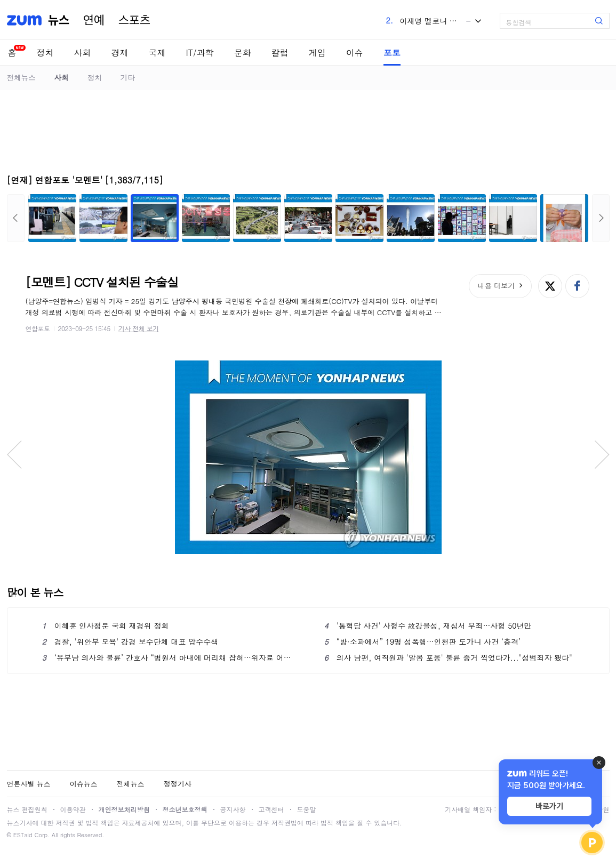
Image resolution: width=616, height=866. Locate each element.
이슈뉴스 (84, 784)
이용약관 (73, 809)
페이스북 (577, 286)
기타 (128, 77)
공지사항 (233, 809)
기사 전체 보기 (139, 328)
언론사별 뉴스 (29, 784)
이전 (16, 218)
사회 (83, 53)
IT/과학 (200, 53)
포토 (392, 53)
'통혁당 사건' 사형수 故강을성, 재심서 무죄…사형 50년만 (428, 626)
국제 (157, 53)
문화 (243, 53)
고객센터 (271, 809)
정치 (45, 53)
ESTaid (23, 835)
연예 (94, 20)
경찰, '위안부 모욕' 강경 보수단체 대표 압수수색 (130, 642)
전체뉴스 (21, 77)
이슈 (355, 53)
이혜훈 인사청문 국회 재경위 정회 (106, 626)
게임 (317, 53)
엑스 (550, 286)
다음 (601, 218)
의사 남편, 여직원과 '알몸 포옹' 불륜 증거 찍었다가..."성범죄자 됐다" (448, 657)
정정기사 (178, 784)
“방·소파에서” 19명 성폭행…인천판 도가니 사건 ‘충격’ (423, 642)
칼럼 (280, 53)
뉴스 (59, 20)
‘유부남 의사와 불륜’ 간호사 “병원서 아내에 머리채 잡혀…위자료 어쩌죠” (167, 657)
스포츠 (134, 20)
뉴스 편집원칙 (27, 809)
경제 (120, 53)
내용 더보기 (496, 286)
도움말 (307, 809)
